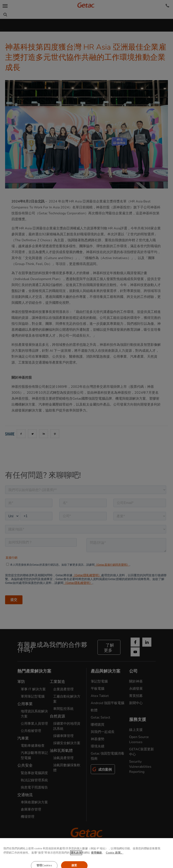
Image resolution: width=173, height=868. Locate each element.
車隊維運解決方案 (34, 802)
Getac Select (100, 717)
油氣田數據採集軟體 (67, 768)
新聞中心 (136, 703)
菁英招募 (136, 696)
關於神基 (136, 681)
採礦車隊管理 (63, 736)
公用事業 (25, 704)
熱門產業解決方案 (34, 671)
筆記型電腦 (99, 681)
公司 (133, 671)
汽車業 (23, 738)
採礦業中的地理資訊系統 (67, 726)
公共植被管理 (31, 731)
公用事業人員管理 (34, 724)
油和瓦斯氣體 (61, 751)
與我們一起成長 (103, 732)
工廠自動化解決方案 (67, 699)
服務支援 (138, 719)
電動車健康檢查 (33, 746)
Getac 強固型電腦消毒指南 (107, 756)
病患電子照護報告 (34, 787)
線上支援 (136, 730)
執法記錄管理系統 (34, 780)
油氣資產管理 (63, 758)
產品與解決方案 (106, 671)
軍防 (21, 682)
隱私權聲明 (63, 859)
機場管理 (28, 817)
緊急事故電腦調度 (34, 773)
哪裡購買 (98, 725)
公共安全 (25, 765)
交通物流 (25, 795)
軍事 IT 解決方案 (33, 689)
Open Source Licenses (139, 740)
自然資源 (57, 716)
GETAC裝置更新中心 (142, 752)
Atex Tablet (100, 696)
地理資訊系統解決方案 (34, 714)
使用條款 (86, 859)
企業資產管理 (63, 689)
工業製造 (57, 682)
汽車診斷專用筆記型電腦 (34, 755)
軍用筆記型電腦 (33, 696)
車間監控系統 (63, 709)
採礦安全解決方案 (67, 743)
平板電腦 (98, 689)
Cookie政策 (110, 859)
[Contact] (167, 6)
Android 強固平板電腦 (107, 703)
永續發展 (136, 689)
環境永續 (98, 746)
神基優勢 (98, 739)
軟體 (94, 710)
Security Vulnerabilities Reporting (140, 767)
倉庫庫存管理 (31, 809)
